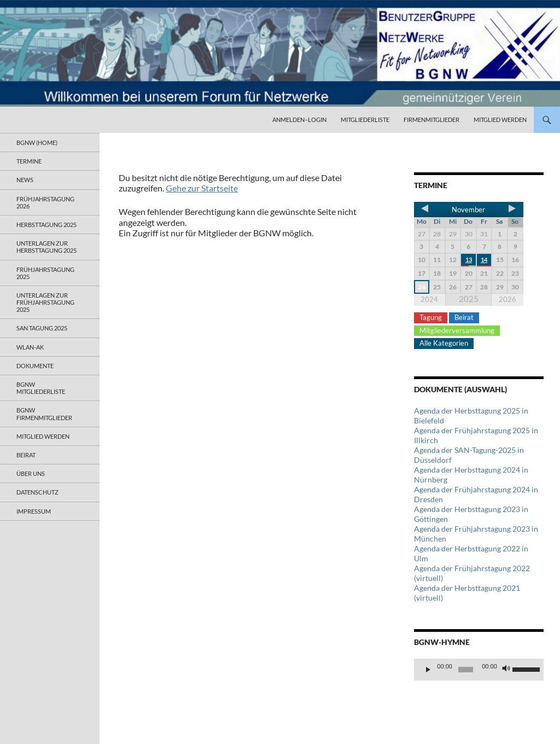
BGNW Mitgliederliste (41, 388)
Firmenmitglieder (431, 120)
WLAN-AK (30, 347)
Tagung (431, 317)
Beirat (464, 317)
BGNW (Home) (37, 143)
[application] (479, 670)
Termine (29, 161)
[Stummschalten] (506, 670)
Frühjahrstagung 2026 (45, 202)
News (25, 180)
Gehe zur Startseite (202, 188)
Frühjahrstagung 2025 (45, 273)
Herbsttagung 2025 (46, 225)
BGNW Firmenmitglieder (44, 414)
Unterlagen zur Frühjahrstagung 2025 (45, 302)
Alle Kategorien (444, 343)
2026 (507, 299)
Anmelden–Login (299, 120)
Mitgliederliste (365, 120)
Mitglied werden (500, 120)
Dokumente (35, 366)
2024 (429, 299)
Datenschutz (37, 492)
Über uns (31, 473)
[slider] (466, 670)
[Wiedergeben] (428, 670)
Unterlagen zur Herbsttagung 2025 (46, 247)
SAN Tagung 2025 (42, 328)
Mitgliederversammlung (457, 330)
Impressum (34, 511)
